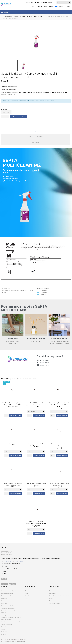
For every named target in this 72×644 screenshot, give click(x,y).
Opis (36, 131)
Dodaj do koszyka (18, 117)
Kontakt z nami (29, 596)
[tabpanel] (36, 40)
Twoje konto (55, 587)
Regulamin (39, 6)
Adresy (51, 598)
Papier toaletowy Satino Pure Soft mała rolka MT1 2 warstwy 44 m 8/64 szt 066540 (59, 405)
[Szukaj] (64, 2)
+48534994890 (8, 561)
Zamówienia (52, 593)
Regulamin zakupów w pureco (33, 591)
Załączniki (36, 142)
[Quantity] (6, 415)
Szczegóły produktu (36, 137)
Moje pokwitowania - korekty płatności (59, 596)
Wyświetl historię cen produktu (9, 87)
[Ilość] (5, 117)
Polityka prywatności (49, 6)
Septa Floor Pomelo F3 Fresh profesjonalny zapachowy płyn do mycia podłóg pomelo (36, 523)
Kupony (51, 601)
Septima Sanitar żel (13, 443)
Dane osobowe (53, 591)
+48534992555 (19, 561)
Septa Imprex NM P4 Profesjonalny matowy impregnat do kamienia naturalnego (59, 445)
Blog (26, 598)
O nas (33, 6)
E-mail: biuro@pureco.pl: (31, 2)
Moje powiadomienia (55, 603)
